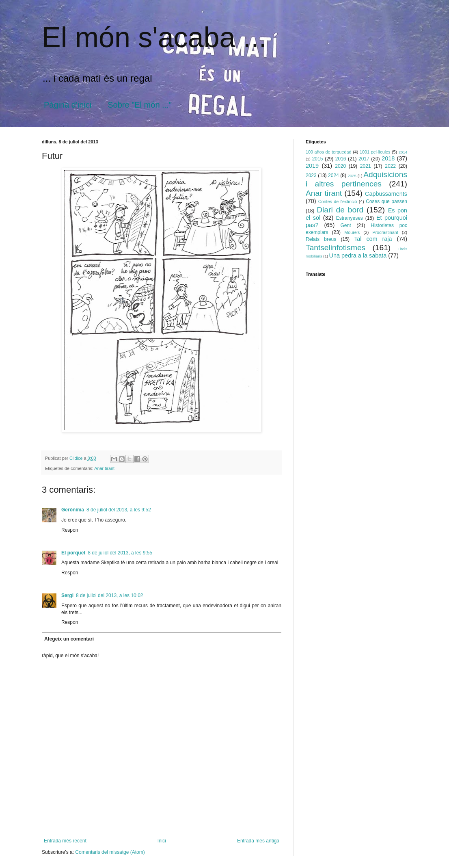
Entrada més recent (65, 841)
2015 (318, 159)
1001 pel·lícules (375, 152)
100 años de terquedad (329, 152)
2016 (341, 159)
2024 (334, 175)
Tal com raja (373, 239)
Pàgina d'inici (68, 105)
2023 (311, 175)
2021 (366, 166)
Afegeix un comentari (69, 639)
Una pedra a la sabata (358, 255)
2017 (364, 159)
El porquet (73, 553)
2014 (403, 152)
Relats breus (321, 239)
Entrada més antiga (258, 841)
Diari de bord (340, 210)
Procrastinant (385, 232)
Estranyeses (350, 218)
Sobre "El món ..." (140, 105)
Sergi (67, 595)
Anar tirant (104, 468)
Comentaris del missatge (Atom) (110, 852)
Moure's (352, 232)
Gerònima (73, 510)
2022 (390, 166)
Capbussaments (386, 194)
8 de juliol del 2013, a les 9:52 (119, 510)
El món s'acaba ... (154, 37)
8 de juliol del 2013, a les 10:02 (109, 595)
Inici (162, 841)
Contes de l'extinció (338, 201)
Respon (70, 530)
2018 (388, 158)
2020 (340, 166)
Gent (346, 225)
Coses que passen (386, 201)
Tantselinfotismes (336, 248)
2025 (352, 176)
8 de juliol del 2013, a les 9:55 (120, 553)
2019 (312, 166)
